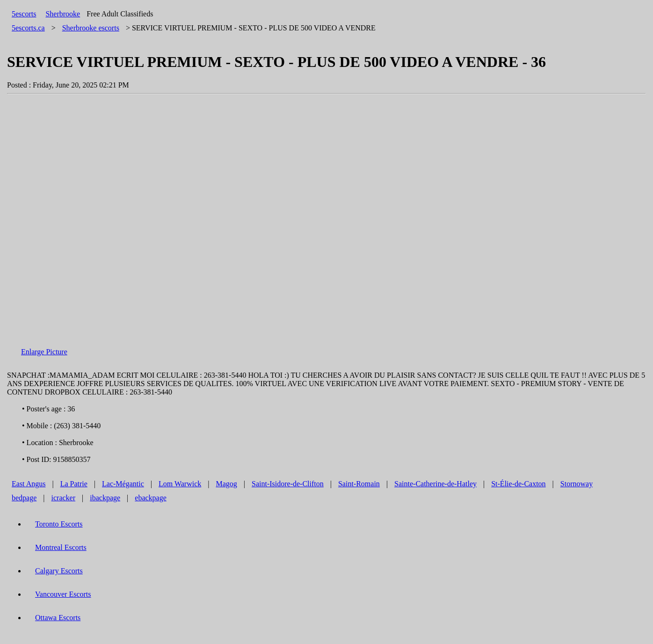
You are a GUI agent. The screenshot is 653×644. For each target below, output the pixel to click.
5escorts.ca (28, 28)
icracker (64, 498)
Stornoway (577, 484)
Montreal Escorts (61, 547)
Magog (226, 484)
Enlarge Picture (44, 352)
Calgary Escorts (59, 571)
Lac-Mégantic (123, 484)
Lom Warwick (180, 484)
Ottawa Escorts (58, 618)
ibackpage (105, 498)
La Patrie (74, 484)
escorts (91, 28)
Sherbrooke (63, 14)
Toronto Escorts (59, 524)
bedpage (24, 498)
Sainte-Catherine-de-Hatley (435, 484)
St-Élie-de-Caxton (518, 484)
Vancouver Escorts (63, 594)
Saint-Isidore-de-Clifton (288, 484)
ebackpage (151, 498)
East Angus (29, 484)
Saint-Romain (359, 484)
